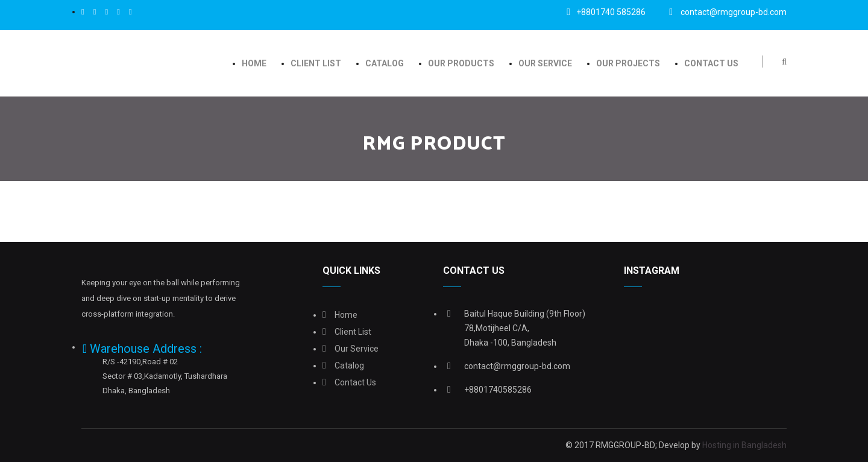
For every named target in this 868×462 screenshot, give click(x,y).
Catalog (385, 63)
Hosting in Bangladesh (744, 445)
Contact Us (711, 63)
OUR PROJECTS (628, 63)
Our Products (461, 63)
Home (254, 63)
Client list (316, 63)
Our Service (545, 63)
